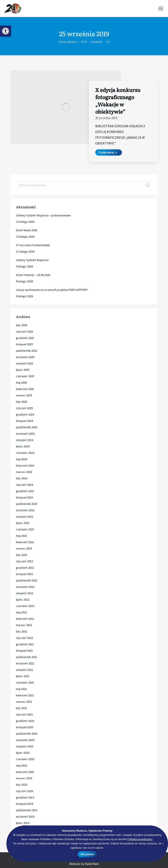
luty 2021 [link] (22, 708)
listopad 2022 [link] (24, 574)
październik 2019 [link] (27, 810)
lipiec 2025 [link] (23, 370)
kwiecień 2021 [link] (25, 695)
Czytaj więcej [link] (108, 153)
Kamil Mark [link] (92, 864)
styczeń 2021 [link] (24, 714)
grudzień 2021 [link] (25, 644)
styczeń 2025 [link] (24, 408)
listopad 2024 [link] (24, 421)
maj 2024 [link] (21, 459)
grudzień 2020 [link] (25, 721)
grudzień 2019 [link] (25, 797)
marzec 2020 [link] (24, 778)
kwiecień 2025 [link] (25, 389)
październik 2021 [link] (27, 657)
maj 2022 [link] (21, 612)
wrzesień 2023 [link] (25, 510)
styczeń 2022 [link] (24, 638)
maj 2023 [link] (21, 536)
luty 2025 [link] (22, 402)
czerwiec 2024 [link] (25, 453)
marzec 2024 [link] (24, 472)
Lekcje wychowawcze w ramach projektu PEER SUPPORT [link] (52, 290)
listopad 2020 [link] (24, 727)
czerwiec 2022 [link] (25, 606)
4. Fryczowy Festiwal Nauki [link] (33, 245)
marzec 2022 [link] (24, 625)
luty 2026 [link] (22, 325)
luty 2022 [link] (22, 631)
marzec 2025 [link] (24, 395)
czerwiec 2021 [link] (25, 682)
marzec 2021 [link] (24, 702)
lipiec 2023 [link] (23, 523)
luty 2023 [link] (22, 555)
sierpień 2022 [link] (25, 593)
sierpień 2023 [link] (25, 517)
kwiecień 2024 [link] (25, 465)
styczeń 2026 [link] (24, 331)
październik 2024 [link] (27, 427)
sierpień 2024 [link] (25, 440)
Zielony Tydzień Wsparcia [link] (32, 260)
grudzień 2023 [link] (25, 491)
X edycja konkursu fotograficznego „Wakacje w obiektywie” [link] (118, 101)
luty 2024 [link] (22, 478)
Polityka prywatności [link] (140, 839)
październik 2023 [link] (27, 504)
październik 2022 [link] (27, 580)
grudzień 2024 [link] (25, 414)
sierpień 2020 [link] (25, 746)
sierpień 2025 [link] (25, 363)
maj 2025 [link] (21, 383)
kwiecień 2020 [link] (25, 772)
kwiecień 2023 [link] (25, 542)
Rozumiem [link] (87, 854)
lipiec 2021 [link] (23, 676)
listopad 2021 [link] (24, 651)
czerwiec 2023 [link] (25, 529)
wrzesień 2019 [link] (25, 817)
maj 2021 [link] (21, 689)
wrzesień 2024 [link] (25, 434)
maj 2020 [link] (21, 765)
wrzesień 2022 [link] (25, 587)
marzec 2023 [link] (24, 548)
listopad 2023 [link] (24, 497)
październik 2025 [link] (27, 351)
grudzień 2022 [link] (25, 568)
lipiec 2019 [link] (23, 823)
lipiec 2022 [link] (23, 600)
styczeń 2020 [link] (24, 791)
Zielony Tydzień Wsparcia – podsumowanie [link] (43, 215)
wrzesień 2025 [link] (25, 357)
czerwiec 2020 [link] (25, 759)
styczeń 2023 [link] (24, 561)
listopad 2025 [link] (24, 344)
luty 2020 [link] (22, 785)
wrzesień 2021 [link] (25, 663)
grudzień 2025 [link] (25, 338)
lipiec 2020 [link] (23, 753)
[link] (6, 31)
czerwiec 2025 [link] (25, 376)
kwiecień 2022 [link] (25, 619)
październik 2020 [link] (27, 734)
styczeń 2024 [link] (24, 485)
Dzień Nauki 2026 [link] (27, 230)
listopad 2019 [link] (24, 804)
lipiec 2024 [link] (23, 446)
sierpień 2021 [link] (25, 670)
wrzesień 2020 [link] (25, 740)
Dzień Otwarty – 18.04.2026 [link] (33, 275)
